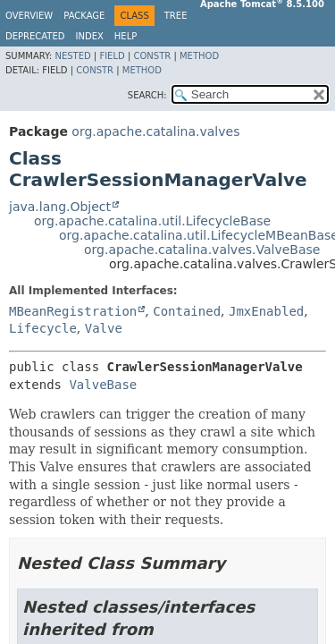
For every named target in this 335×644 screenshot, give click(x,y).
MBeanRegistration (73, 311)
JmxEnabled (266, 311)
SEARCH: (147, 95)
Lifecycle (43, 328)
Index (90, 36)
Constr (152, 56)
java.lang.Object (60, 207)
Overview (29, 16)
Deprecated (35, 36)
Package (84, 16)
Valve (104, 328)
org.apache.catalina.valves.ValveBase (202, 250)
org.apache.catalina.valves (155, 131)
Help (126, 36)
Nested (72, 56)
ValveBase (103, 385)
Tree (176, 16)
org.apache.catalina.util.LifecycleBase (152, 221)
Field (112, 56)
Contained (187, 311)
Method (199, 56)
